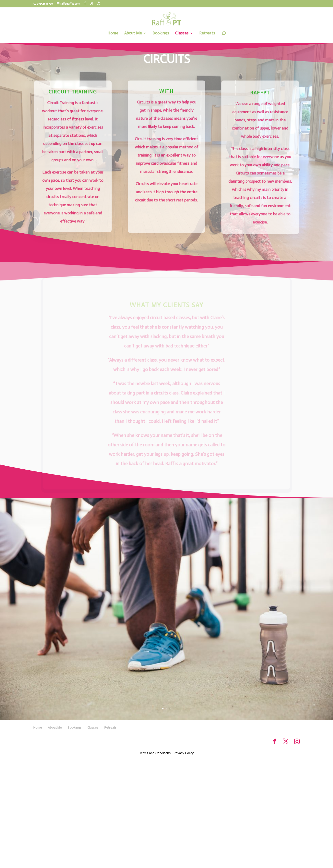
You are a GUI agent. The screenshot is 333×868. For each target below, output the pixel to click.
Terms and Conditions (155, 753)
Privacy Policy (183, 753)
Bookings (161, 34)
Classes (182, 34)
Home (113, 34)
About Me (133, 34)
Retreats (207, 34)
